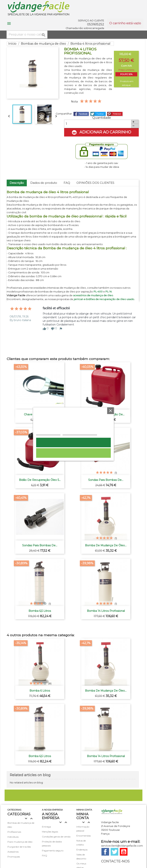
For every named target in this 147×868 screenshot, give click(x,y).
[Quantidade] (98, 124)
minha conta (84, 810)
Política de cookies (48, 433)
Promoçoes (14, 857)
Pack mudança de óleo (20, 842)
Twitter (114, 852)
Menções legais (50, 832)
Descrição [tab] (17, 183)
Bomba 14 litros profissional (106, 611)
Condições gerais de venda (56, 837)
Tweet (98, 114)
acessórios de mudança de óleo (93, 295)
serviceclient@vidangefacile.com (122, 846)
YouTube (124, 852)
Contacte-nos (115, 861)
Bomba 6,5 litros (40, 611)
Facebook (105, 852)
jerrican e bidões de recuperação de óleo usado (104, 299)
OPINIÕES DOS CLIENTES (95, 183)
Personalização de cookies (80, 433)
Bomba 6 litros (40, 691)
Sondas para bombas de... (106, 480)
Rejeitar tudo (73, 453)
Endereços (82, 850)
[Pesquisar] (27, 35)
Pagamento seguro (53, 851)
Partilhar (81, 114)
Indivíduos (13, 837)
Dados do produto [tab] (44, 183)
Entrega (46, 827)
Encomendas (84, 836)
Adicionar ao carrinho (102, 132)
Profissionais (14, 832)
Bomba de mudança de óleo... (106, 545)
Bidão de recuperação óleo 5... (40, 480)
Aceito (73, 442)
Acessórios (13, 852)
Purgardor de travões (19, 847)
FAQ (67, 183)
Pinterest (115, 114)
